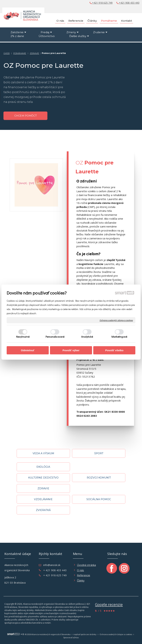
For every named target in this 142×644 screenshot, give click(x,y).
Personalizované (55, 337)
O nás (80, 570)
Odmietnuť (28, 350)
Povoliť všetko (114, 350)
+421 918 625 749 (102, 3)
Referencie (84, 575)
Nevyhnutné (23, 337)
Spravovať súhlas (71, 637)
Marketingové (119, 337)
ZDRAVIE (34, 53)
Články (81, 580)
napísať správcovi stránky (85, 634)
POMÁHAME (20, 53)
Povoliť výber (71, 350)
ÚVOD (7, 53)
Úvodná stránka (86, 565)
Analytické (87, 337)
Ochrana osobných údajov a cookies (116, 320)
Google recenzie (109, 605)
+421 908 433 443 (129, 3)
